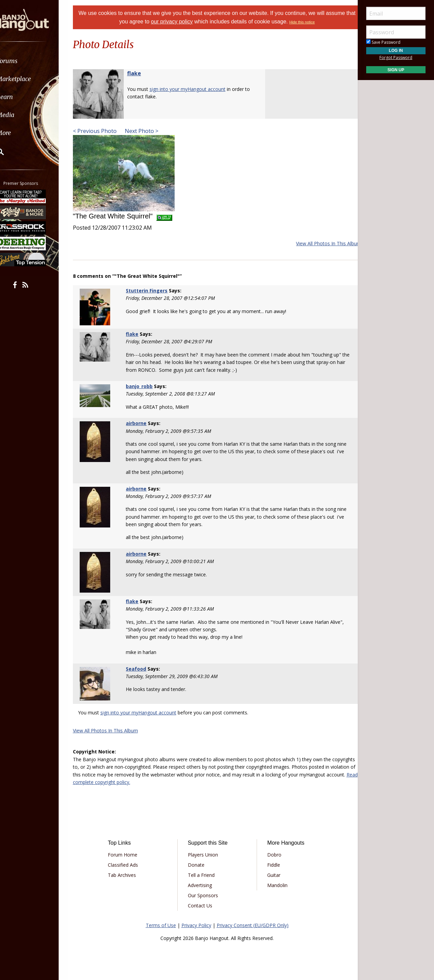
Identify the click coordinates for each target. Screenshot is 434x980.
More (21, 133)
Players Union (205, 855)
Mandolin (275, 885)
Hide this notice (318, 22)
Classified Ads (130, 865)
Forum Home (130, 855)
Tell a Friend (204, 875)
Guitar (271, 875)
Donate (199, 865)
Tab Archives (129, 875)
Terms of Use (161, 925)
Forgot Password (396, 57)
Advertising (202, 885)
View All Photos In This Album (320, 243)
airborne (142, 423)
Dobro (272, 855)
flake (143, 73)
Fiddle (271, 865)
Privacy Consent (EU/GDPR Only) (253, 925)
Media (23, 115)
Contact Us (202, 906)
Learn (22, 97)
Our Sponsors (205, 895)
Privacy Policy (196, 925)
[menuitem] (38, 61)
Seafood (142, 669)
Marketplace (31, 79)
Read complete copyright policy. (175, 782)
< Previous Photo (103, 131)
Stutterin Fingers (152, 291)
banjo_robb (145, 386)
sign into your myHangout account (196, 89)
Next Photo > (149, 131)
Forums (25, 61)
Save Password (383, 42)
